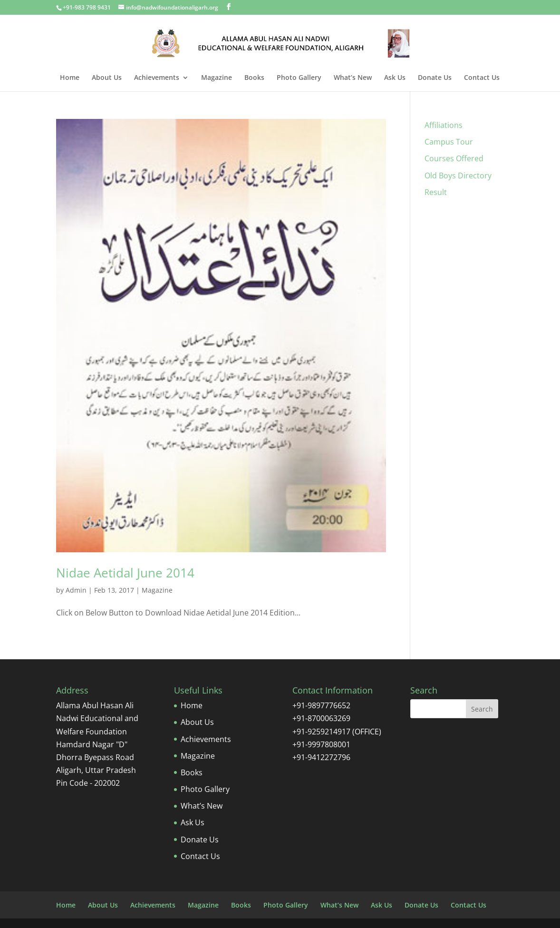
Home (70, 78)
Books (254, 78)
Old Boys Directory (458, 176)
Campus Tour (449, 142)
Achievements (157, 78)
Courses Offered (454, 158)
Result (436, 192)
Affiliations (444, 125)
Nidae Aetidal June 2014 (125, 573)
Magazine (217, 78)
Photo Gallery (299, 78)
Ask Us (395, 78)
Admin (76, 590)
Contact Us (482, 78)
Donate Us (435, 78)
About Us (107, 78)
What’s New (353, 78)
